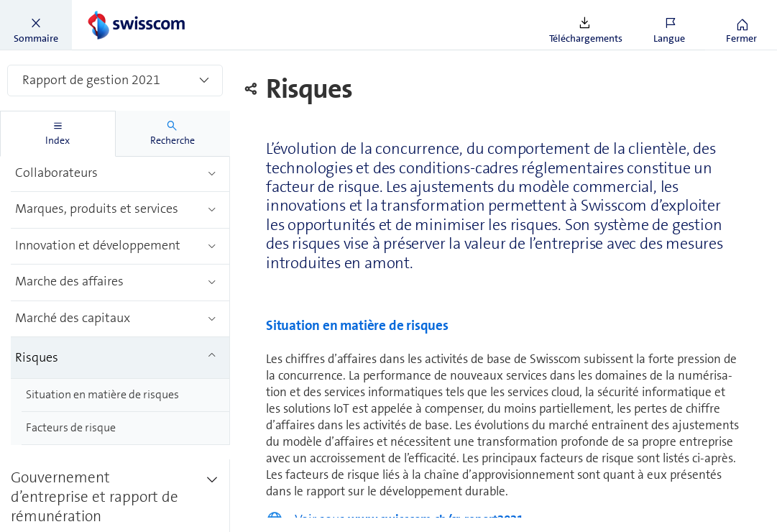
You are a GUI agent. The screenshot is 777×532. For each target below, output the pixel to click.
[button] (36, 25)
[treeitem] (120, 174)
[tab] (58, 134)
